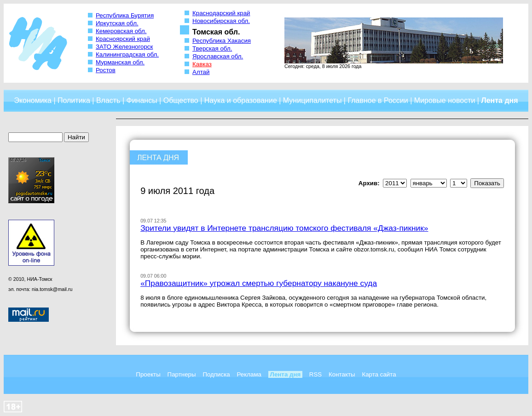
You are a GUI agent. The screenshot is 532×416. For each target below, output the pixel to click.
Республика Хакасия (222, 41)
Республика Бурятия (125, 15)
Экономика (33, 100)
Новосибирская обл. (221, 21)
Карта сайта (379, 374)
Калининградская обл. (127, 54)
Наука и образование (241, 100)
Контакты (342, 374)
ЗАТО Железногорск (124, 47)
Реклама (249, 374)
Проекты (148, 374)
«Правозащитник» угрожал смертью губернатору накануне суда (259, 283)
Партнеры (182, 374)
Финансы (142, 100)
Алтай (201, 72)
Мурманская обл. (120, 62)
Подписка (216, 374)
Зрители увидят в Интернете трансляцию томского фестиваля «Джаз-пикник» (284, 228)
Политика (74, 100)
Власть (108, 100)
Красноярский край (123, 39)
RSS (315, 374)
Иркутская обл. (117, 23)
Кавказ (202, 64)
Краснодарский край (221, 13)
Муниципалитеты (312, 100)
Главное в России (378, 100)
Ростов (106, 70)
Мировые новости (445, 100)
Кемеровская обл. (121, 31)
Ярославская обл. (218, 56)
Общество (181, 100)
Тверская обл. (212, 48)
